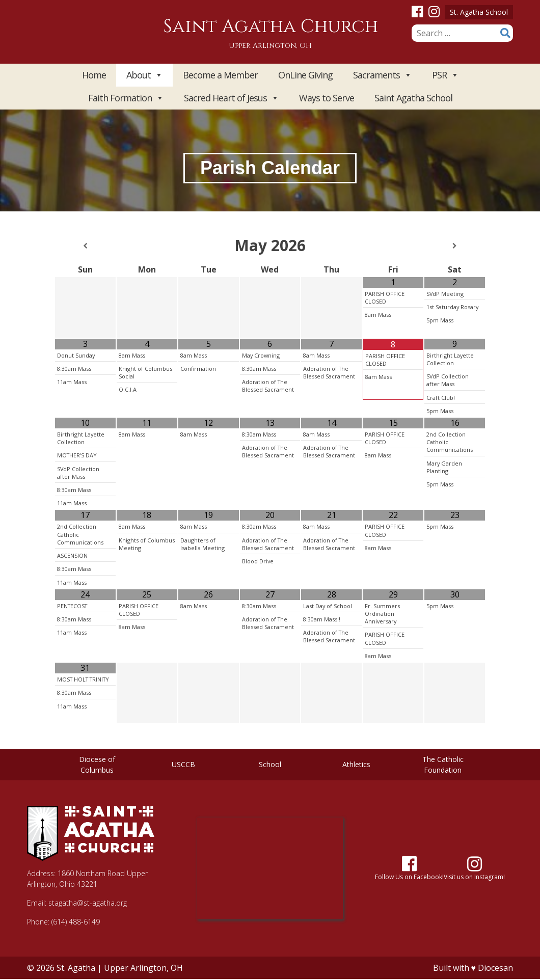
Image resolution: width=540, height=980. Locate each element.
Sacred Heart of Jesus (231, 98)
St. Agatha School (479, 12)
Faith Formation (126, 98)
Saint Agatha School (413, 98)
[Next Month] (455, 246)
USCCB (183, 764)
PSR (445, 75)
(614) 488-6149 (76, 922)
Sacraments (382, 75)
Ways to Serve (327, 98)
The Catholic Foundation (443, 765)
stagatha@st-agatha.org (88, 903)
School (270, 764)
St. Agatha (76, 968)
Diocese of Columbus (97, 765)
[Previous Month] (85, 246)
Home (94, 75)
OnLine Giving (305, 75)
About (144, 75)
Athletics (356, 764)
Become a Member (220, 75)
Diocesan (495, 968)
